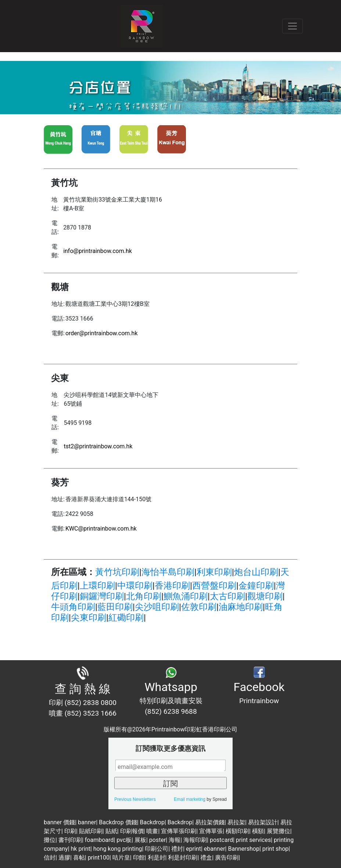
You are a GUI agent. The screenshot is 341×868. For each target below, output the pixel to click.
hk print (81, 849)
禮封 (177, 849)
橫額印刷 (237, 831)
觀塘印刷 (265, 596)
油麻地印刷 (241, 607)
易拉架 (236, 822)
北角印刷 (144, 596)
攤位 (50, 840)
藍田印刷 (115, 607)
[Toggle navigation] (292, 26)
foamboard (99, 840)
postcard (221, 840)
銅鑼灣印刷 (102, 596)
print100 (99, 858)
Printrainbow (259, 701)
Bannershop (243, 849)
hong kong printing (118, 849)
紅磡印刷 (126, 618)
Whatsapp (171, 687)
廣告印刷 (227, 858)
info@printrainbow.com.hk (98, 251)
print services (253, 840)
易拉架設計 (263, 822)
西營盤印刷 (214, 586)
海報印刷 (195, 840)
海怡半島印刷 (168, 572)
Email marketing (190, 799)
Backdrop (152, 822)
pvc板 (124, 840)
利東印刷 (214, 572)
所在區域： (73, 572)
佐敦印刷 (199, 607)
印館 (139, 858)
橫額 (258, 831)
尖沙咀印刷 (157, 607)
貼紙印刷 (91, 831)
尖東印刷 (89, 618)
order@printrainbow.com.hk (102, 333)
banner (87, 822)
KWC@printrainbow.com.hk (101, 529)
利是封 (157, 858)
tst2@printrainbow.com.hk (98, 446)
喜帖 (79, 858)
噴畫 (152, 831)
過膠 (64, 858)
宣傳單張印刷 (179, 831)
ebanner (215, 849)
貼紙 (111, 831)
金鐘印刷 (256, 586)
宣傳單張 (211, 831)
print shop (276, 849)
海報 (175, 840)
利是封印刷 (183, 858)
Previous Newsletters (135, 799)
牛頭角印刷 (73, 607)
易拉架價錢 (210, 822)
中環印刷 (135, 586)
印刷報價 (132, 831)
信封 (50, 858)
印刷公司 (157, 849)
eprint (193, 849)
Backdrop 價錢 (118, 822)
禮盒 (206, 858)
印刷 (70, 831)
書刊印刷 (70, 840)
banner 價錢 (59, 822)
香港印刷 (172, 586)
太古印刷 (227, 596)
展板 (140, 840)
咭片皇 (121, 858)
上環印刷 (97, 586)
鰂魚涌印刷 (186, 596)
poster (158, 840)
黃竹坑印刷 (117, 572)
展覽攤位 (279, 831)
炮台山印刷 (256, 572)
